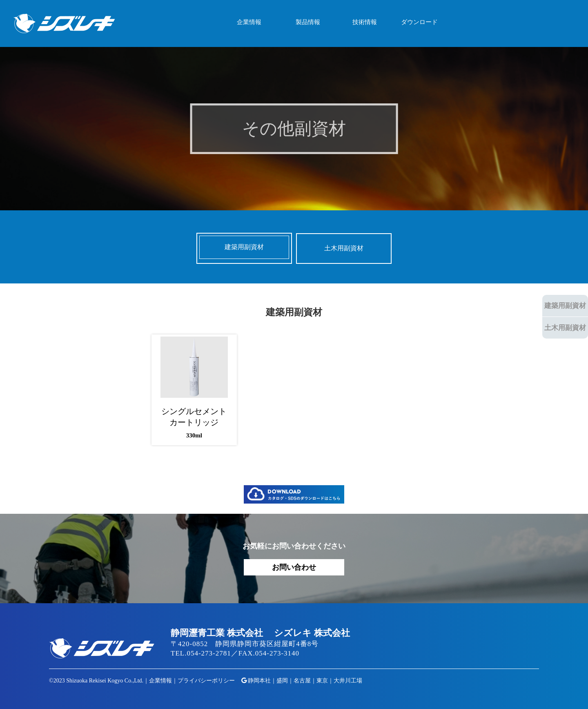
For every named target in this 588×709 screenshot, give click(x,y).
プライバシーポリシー (206, 681)
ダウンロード (419, 22)
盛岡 (282, 681)
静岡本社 (259, 681)
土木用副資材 (565, 328)
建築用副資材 (565, 306)
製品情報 (308, 22)
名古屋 (302, 681)
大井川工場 (348, 681)
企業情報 (249, 22)
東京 (322, 681)
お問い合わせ (294, 567)
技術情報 (365, 22)
